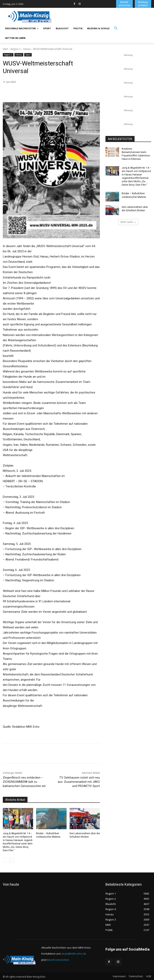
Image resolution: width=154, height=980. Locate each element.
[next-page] (12, 860)
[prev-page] (5, 860)
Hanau (27, 49)
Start (5, 49)
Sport (28, 55)
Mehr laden (128, 221)
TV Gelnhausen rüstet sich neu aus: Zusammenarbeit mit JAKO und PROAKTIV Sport (79, 782)
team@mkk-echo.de (74, 953)
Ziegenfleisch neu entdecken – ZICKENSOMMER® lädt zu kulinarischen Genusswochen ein (24, 782)
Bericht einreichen (58, 959)
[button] (116, 28)
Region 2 (16, 49)
